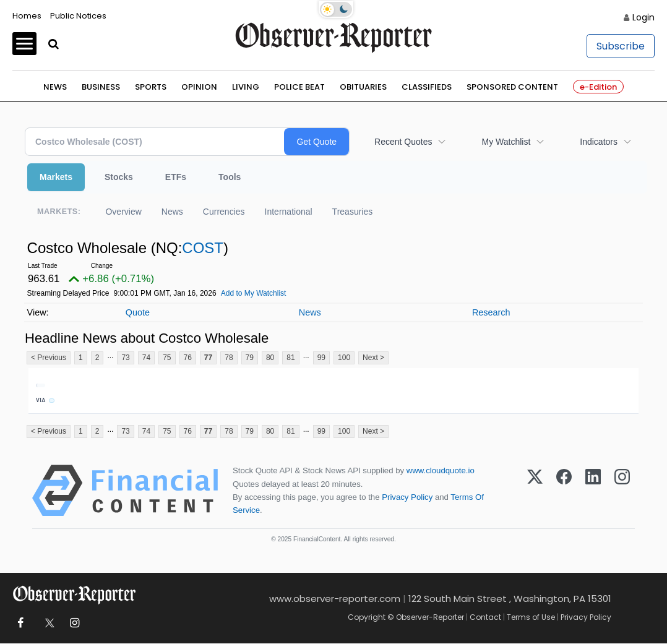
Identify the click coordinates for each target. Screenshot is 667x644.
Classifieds (427, 87)
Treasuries (353, 212)
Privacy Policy (407, 497)
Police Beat (299, 87)
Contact (485, 617)
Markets (56, 177)
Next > (373, 358)
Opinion (199, 87)
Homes (27, 16)
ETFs (176, 177)
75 (167, 358)
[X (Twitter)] (535, 491)
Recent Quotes (403, 142)
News (55, 87)
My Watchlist (506, 142)
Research (491, 312)
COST (203, 248)
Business (101, 87)
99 (321, 358)
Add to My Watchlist (254, 293)
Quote (138, 312)
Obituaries (363, 87)
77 (208, 358)
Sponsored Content (512, 87)
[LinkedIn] (593, 491)
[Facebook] (564, 491)
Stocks (119, 177)
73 (125, 358)
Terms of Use (531, 617)
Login (643, 17)
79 (250, 358)
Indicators (599, 142)
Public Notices (78, 16)
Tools (230, 177)
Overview (123, 212)
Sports (151, 87)
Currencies (224, 212)
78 (229, 358)
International (289, 212)
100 (344, 358)
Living (246, 87)
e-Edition (598, 87)
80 (270, 358)
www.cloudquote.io (441, 471)
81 (290, 358)
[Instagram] (622, 491)
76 (188, 358)
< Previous (49, 358)
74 (146, 358)
